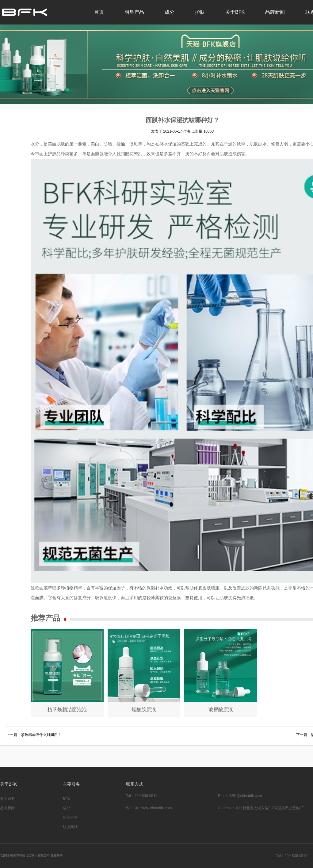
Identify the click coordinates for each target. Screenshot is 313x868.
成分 (170, 12)
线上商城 (70, 827)
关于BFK (235, 12)
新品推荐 (70, 817)
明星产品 (134, 12)
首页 (99, 12)
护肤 (200, 12)
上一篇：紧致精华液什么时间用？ (34, 735)
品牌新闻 (275, 12)
